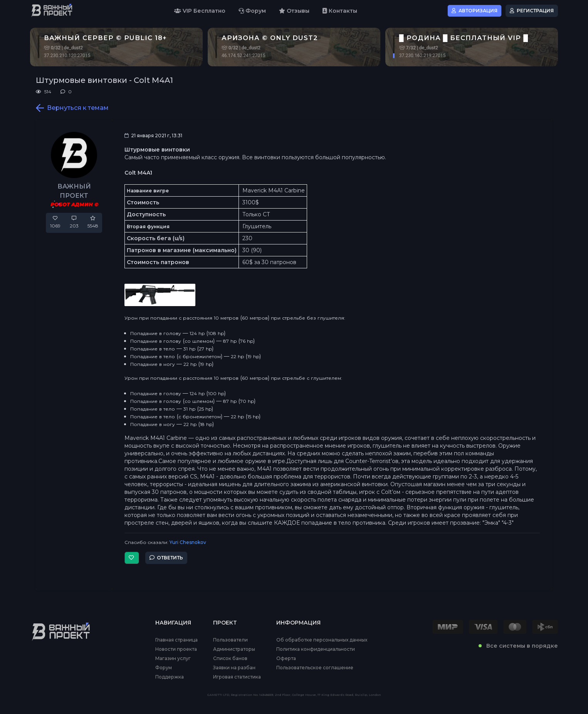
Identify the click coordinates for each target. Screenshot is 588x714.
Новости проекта (176, 649)
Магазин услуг (173, 658)
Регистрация (532, 11)
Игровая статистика (237, 677)
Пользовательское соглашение (315, 668)
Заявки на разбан (234, 668)
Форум (252, 11)
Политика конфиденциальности (316, 649)
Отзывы (294, 11)
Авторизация (475, 11)
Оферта (286, 658)
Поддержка (170, 677)
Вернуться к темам (72, 108)
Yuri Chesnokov (188, 542)
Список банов (230, 658)
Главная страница (176, 640)
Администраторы (234, 649)
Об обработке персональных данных (322, 640)
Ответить (166, 558)
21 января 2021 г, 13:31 (153, 136)
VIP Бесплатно (200, 11)
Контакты (340, 11)
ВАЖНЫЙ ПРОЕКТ (74, 191)
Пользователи (230, 640)
